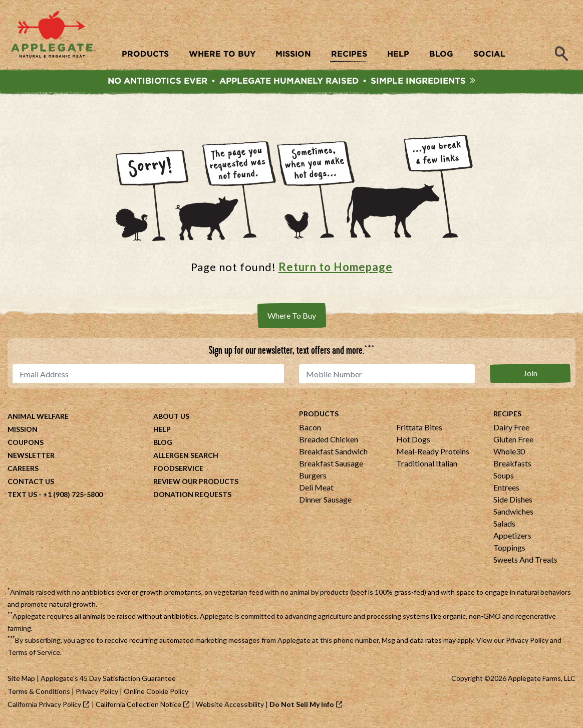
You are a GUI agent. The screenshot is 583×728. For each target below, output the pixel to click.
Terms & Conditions (39, 692)
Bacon (310, 428)
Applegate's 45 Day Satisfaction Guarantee (108, 679)
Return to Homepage (336, 267)
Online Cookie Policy (156, 692)
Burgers (313, 476)
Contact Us (31, 482)
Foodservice (178, 469)
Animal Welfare (38, 417)
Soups (504, 476)
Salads (504, 524)
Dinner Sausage (325, 500)
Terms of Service (34, 653)
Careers (23, 469)
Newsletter (31, 456)
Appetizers (512, 536)
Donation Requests (192, 495)
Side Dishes (513, 500)
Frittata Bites (419, 428)
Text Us (22, 495)
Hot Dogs (413, 440)
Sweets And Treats (525, 560)
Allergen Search (186, 456)
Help (162, 430)
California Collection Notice (138, 705)
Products (319, 415)
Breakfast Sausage (331, 464)
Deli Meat (316, 488)
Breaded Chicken (329, 440)
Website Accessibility (230, 705)
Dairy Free (511, 428)
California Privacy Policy (44, 705)
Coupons (26, 443)
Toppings (509, 548)
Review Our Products (196, 482)
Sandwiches (513, 512)
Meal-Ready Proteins (433, 452)
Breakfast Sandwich (333, 452)
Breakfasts (512, 464)
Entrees (506, 488)
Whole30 (509, 452)
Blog (163, 443)
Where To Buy (292, 316)
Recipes (507, 415)
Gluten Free (513, 440)
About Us (171, 417)
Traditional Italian (427, 464)
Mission (23, 430)
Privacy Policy (527, 641)
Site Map (21, 679)
